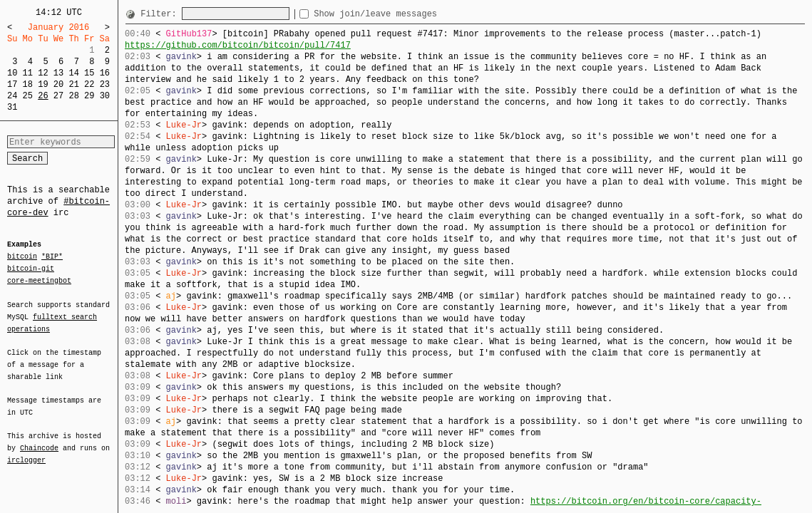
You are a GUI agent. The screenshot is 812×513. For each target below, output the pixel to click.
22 (89, 84)
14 (73, 73)
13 (58, 73)
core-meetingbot (39, 280)
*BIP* (52, 257)
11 (28, 73)
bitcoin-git (31, 269)
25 (28, 96)
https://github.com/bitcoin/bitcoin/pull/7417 (238, 45)
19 (43, 84)
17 (12, 84)
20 (58, 84)
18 (28, 84)
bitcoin (22, 257)
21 (73, 84)
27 (58, 96)
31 (12, 107)
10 (12, 73)
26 (43, 96)
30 (105, 96)
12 (43, 73)
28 (73, 96)
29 (89, 96)
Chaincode (39, 440)
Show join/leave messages (401, 14)
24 (12, 96)
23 (105, 84)
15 (89, 73)
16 (105, 73)
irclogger (26, 451)
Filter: (161, 14)
